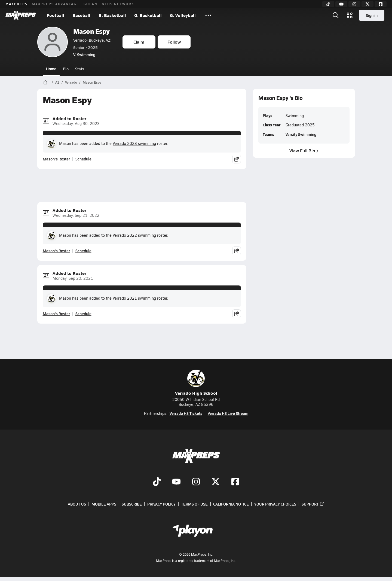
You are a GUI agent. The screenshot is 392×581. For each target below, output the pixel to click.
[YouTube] (341, 4)
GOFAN (91, 4)
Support (313, 504)
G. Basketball (148, 15)
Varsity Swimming (301, 134)
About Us (77, 504)
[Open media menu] (350, 15)
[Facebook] (381, 4)
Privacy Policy (161, 504)
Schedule (83, 159)
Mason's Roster (56, 159)
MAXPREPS (16, 4)
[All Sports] (208, 15)
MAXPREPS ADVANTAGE (56, 4)
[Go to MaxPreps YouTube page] (176, 482)
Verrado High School (196, 383)
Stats (80, 69)
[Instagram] (354, 4)
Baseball (81, 15)
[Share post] (237, 159)
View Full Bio (304, 150)
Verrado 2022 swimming (134, 235)
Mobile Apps (104, 504)
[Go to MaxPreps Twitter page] (216, 482)
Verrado (71, 82)
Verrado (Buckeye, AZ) (92, 40)
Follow (174, 42)
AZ (57, 82)
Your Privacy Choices (275, 504)
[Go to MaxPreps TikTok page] (157, 482)
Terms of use (194, 504)
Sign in (372, 15)
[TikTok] (328, 4)
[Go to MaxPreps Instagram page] (196, 482)
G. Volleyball (183, 15)
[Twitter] (367, 4)
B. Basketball (112, 15)
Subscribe (132, 504)
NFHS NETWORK (118, 4)
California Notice (231, 504)
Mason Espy (91, 31)
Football (56, 15)
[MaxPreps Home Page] (45, 82)
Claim (139, 42)
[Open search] (336, 15)
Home (51, 69)
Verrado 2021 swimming (134, 298)
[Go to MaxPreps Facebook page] (235, 482)
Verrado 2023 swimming (134, 143)
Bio (66, 69)
